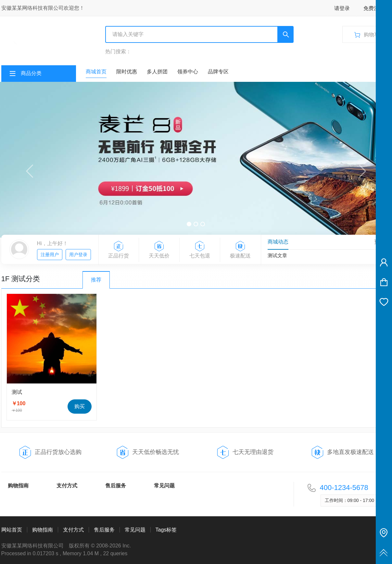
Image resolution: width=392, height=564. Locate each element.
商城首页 (96, 72)
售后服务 (116, 486)
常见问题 (164, 486)
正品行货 (119, 250)
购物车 (372, 32)
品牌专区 (218, 72)
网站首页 (12, 530)
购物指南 (18, 486)
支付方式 (67, 486)
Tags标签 (166, 530)
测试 (17, 392)
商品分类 (31, 73)
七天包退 (200, 250)
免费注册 (374, 8)
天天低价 (159, 250)
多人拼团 (157, 72)
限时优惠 (127, 72)
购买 (80, 406)
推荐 (96, 280)
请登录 (342, 8)
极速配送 (240, 250)
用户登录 (78, 255)
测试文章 (277, 255)
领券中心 (188, 72)
